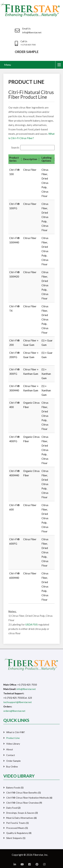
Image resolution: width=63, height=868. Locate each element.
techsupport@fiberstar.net (18, 702)
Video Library (13, 744)
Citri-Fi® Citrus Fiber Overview (23, 803)
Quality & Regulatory (17, 833)
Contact (11, 755)
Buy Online (12, 767)
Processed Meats (15, 828)
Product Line (13, 738)
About (10, 749)
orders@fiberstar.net (14, 711)
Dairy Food (12, 808)
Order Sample (13, 761)
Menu (8, 65)
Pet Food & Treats (16, 823)
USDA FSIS (32, 624)
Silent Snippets (14, 838)
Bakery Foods (13, 788)
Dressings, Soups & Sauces (20, 813)
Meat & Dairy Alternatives (20, 818)
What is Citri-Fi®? (16, 732)
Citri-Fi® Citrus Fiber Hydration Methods (28, 798)
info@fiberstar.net (26, 689)
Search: (15, 147)
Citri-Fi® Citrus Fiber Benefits (22, 793)
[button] (21, 159)
